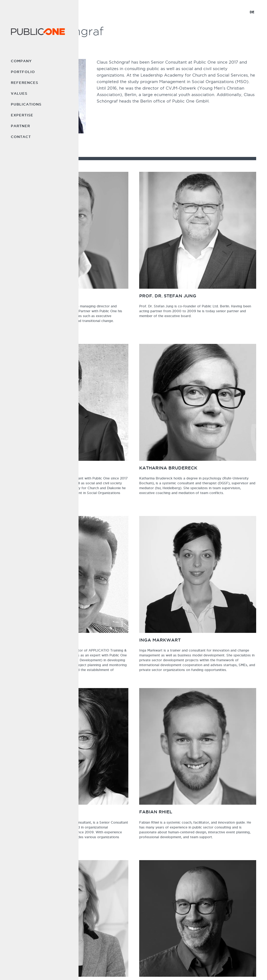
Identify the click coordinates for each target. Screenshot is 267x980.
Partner (20, 126)
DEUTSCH (193, 967)
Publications (26, 104)
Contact (21, 137)
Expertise (22, 115)
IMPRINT (142, 967)
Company (21, 61)
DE (252, 12)
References (25, 83)
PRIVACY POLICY (167, 967)
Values (19, 93)
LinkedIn (217, 948)
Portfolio (23, 72)
